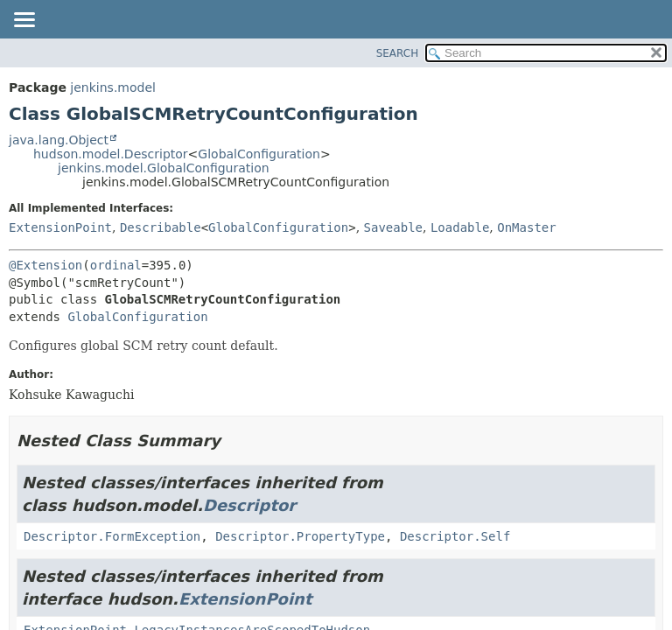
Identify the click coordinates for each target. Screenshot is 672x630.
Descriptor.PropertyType (300, 536)
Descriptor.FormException (112, 536)
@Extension (45, 265)
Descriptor (249, 505)
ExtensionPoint (60, 227)
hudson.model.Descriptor (111, 154)
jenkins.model (113, 87)
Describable (161, 227)
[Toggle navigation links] (24, 21)
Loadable (460, 227)
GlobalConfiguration (259, 154)
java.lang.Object (59, 140)
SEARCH (398, 53)
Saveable (393, 227)
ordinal (116, 265)
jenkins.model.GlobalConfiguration (164, 168)
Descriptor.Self (455, 536)
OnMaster (526, 227)
